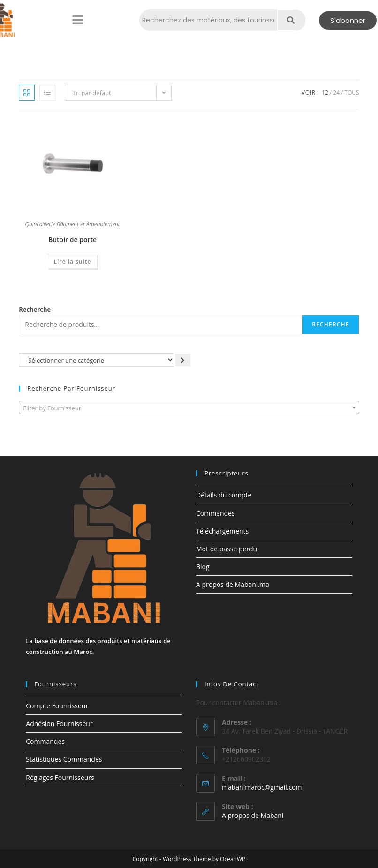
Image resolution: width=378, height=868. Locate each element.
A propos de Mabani (253, 815)
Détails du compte (224, 495)
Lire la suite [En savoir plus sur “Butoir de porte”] (73, 262)
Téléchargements (222, 531)
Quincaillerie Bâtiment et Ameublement (72, 225)
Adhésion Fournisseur (59, 723)
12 (325, 93)
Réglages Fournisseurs (60, 777)
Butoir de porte (72, 240)
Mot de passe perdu (227, 549)
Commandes (215, 513)
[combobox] (189, 408)
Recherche (35, 309)
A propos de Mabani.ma (233, 584)
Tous (352, 93)
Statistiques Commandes (64, 759)
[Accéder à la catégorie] (183, 360)
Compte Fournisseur (57, 706)
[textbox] (189, 408)
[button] (77, 20)
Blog (203, 567)
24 (336, 93)
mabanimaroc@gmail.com (262, 787)
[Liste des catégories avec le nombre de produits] (97, 360)
